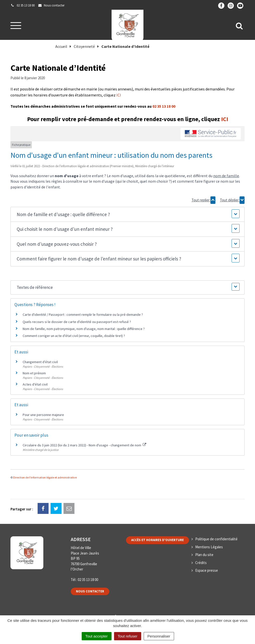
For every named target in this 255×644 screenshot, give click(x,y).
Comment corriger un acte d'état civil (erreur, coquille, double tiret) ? (74, 336)
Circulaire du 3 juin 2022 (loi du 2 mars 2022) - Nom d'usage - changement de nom (84, 445)
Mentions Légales (209, 547)
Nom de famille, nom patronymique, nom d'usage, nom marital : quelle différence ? (84, 329)
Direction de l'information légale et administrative (45, 477)
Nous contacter (90, 591)
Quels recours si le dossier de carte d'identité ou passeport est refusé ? (77, 322)
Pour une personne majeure (43, 415)
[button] (127, 214)
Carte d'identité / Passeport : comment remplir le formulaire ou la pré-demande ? (83, 315)
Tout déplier (232, 200)
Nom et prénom (34, 373)
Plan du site (204, 555)
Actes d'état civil (35, 384)
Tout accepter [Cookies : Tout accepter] (97, 636)
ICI (119, 95)
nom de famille (226, 176)
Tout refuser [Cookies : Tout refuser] (128, 636)
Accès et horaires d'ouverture (158, 540)
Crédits (201, 563)
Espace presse (207, 570)
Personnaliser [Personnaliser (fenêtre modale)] (159, 636)
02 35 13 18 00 (164, 106)
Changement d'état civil (40, 362)
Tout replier (203, 200)
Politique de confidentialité (216, 539)
